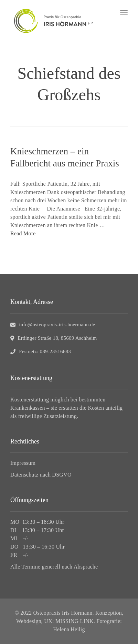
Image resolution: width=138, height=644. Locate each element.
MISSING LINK (75, 621)
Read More (23, 233)
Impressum (23, 463)
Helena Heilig (69, 629)
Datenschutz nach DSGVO (41, 475)
